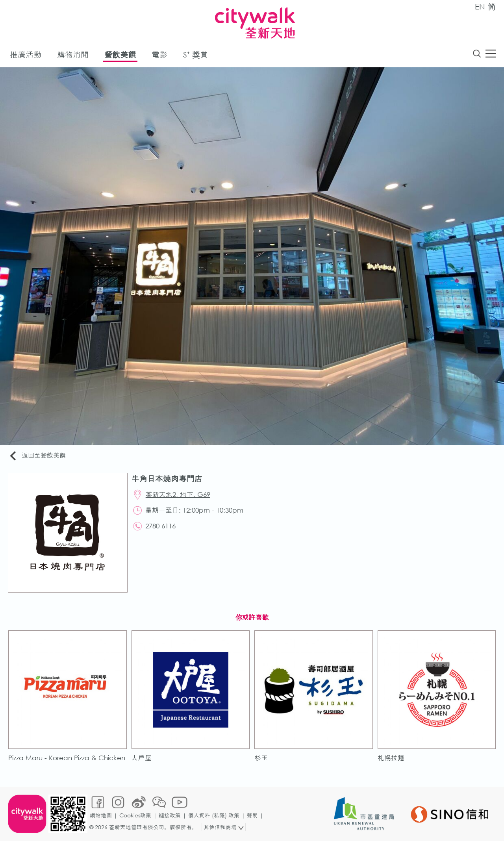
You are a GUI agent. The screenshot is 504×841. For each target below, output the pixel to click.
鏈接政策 (170, 815)
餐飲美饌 (120, 55)
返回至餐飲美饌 (37, 456)
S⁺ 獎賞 (195, 55)
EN (480, 6)
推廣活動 (26, 55)
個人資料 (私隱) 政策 (214, 815)
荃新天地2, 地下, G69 (178, 494)
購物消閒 (73, 55)
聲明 (252, 815)
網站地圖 (101, 815)
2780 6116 (160, 526)
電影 (159, 55)
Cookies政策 (135, 815)
